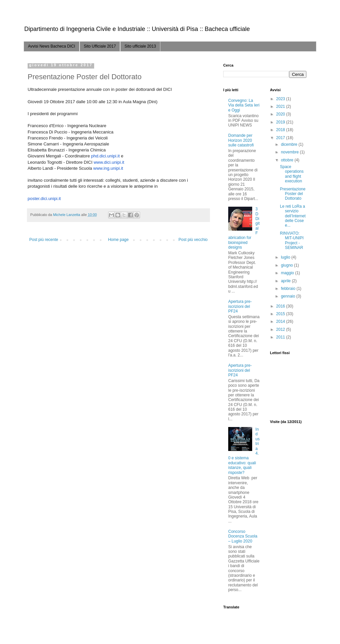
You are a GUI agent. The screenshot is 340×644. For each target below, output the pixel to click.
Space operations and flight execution (292, 174)
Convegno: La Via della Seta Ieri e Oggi (244, 105)
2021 (281, 107)
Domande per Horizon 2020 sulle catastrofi (241, 140)
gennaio (288, 296)
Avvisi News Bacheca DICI (52, 46)
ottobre (288, 160)
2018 (281, 130)
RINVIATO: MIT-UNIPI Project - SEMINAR (292, 240)
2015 (281, 314)
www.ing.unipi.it (108, 168)
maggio (288, 273)
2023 (281, 99)
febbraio (289, 289)
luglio (286, 257)
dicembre (290, 144)
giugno (287, 265)
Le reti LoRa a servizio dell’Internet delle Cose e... (293, 216)
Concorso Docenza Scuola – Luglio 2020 (243, 536)
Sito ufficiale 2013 (140, 46)
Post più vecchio (193, 240)
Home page (118, 240)
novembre (290, 152)
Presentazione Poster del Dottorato (293, 194)
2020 (281, 114)
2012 (281, 329)
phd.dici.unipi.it (105, 156)
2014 (281, 322)
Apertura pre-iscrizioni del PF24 (240, 306)
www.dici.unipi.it (109, 162)
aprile (286, 281)
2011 (281, 337)
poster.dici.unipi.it (44, 199)
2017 (281, 138)
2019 (281, 122)
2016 (281, 306)
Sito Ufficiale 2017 (100, 46)
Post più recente (44, 240)
